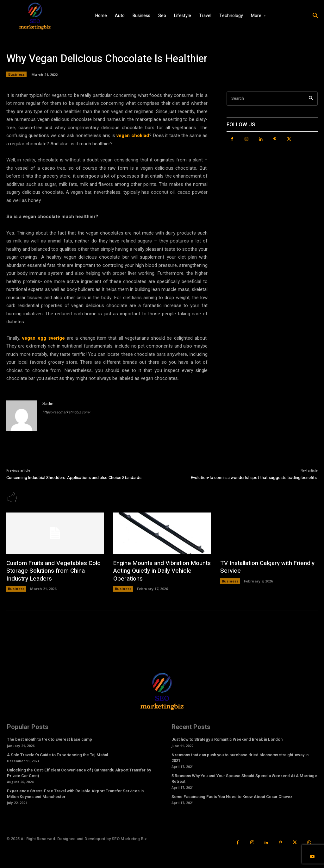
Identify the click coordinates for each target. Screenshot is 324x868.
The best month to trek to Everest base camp (50, 738)
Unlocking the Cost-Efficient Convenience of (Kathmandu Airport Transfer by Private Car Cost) (79, 772)
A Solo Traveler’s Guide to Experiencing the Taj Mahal (57, 754)
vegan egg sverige (44, 338)
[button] (315, 16)
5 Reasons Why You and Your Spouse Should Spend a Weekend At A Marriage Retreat (244, 777)
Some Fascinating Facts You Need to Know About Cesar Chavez (232, 796)
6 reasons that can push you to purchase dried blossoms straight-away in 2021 (240, 756)
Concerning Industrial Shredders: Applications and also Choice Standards (74, 478)
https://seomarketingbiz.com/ (66, 412)
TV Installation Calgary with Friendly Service (266, 567)
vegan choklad (133, 135)
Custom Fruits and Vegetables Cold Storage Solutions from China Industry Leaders (52, 570)
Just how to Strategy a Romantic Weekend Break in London (227, 738)
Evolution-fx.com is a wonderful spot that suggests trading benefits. (254, 478)
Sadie (48, 404)
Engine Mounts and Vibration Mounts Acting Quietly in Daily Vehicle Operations (160, 570)
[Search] (311, 99)
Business (16, 74)
